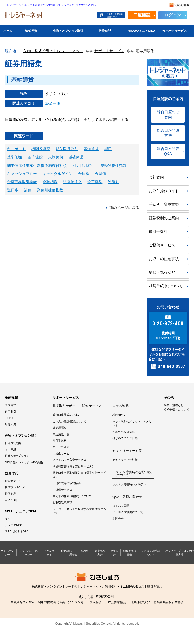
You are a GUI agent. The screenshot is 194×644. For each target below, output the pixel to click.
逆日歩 (13, 190)
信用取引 (11, 412)
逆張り (114, 182)
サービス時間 (61, 447)
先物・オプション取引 (68, 31)
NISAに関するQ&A (17, 532)
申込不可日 (12, 500)
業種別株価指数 (50, 190)
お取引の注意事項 (164, 259)
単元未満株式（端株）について (72, 496)
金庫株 (84, 174)
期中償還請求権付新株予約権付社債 (37, 166)
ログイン (173, 15)
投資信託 (105, 31)
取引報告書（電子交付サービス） (74, 466)
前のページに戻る (124, 208)
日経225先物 (13, 443)
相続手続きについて (166, 286)
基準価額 (14, 157)
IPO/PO (10, 418)
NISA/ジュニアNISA (141, 31)
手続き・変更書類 (164, 204)
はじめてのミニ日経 (125, 438)
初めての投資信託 (124, 432)
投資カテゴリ (13, 481)
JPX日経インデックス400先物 (24, 462)
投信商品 (11, 494)
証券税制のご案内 (164, 218)
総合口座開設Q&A (168, 151)
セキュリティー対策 (125, 460)
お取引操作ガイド (164, 191)
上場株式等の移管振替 (67, 483)
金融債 (101, 174)
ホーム (8, 31)
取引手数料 (158, 232)
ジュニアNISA (14, 525)
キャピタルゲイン (57, 174)
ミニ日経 (11, 450)
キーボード (16, 149)
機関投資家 (41, 149)
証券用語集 (60, 428)
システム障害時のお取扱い (129, 484)
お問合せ (118, 519)
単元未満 (11, 424)
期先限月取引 (67, 149)
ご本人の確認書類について (69, 421)
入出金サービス (62, 454)
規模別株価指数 (114, 166)
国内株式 (11, 405)
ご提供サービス (162, 245)
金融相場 (50, 182)
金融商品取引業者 (22, 182)
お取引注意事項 (62, 503)
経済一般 (53, 103)
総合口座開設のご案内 (67, 415)
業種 (28, 190)
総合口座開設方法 (168, 133)
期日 (108, 149)
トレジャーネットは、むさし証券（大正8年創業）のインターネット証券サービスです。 (51, 5)
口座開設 (142, 15)
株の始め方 (119, 415)
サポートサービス (175, 31)
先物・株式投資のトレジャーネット (53, 51)
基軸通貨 (91, 149)
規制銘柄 (56, 157)
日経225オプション (17, 456)
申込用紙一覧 (61, 434)
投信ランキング (15, 487)
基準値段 (35, 157)
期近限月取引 (84, 166)
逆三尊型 (95, 182)
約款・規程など (162, 272)
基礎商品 (76, 157)
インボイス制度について (128, 512)
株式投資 (31, 31)
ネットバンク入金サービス (69, 460)
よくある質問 (121, 506)
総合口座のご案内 (168, 114)
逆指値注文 (72, 182)
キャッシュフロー (22, 174)
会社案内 (156, 177)
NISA (8, 519)
